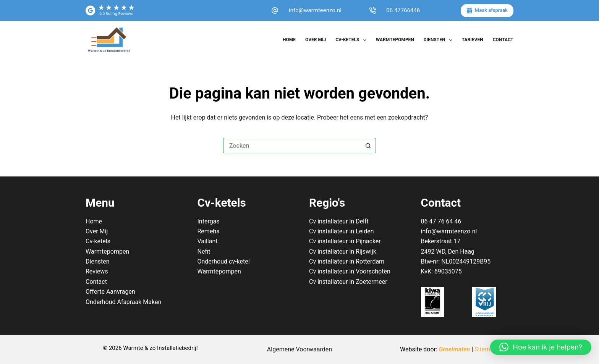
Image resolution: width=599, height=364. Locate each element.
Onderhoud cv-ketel (224, 261)
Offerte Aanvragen (110, 292)
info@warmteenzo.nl (315, 10)
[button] (541, 347)
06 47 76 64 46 (441, 221)
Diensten (440, 40)
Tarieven (473, 40)
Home (289, 40)
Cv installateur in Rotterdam (347, 261)
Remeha (209, 231)
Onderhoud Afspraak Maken (123, 302)
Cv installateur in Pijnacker (345, 241)
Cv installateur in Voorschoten (350, 271)
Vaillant (208, 241)
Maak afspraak (487, 10)
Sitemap (486, 349)
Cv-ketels (352, 40)
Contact (503, 40)
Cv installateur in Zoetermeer (348, 282)
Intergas (209, 221)
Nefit (204, 252)
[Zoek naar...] (292, 146)
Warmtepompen (395, 40)
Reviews (97, 271)
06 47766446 (403, 10)
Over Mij (316, 40)
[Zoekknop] (368, 146)
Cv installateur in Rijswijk (343, 252)
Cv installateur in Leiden (342, 231)
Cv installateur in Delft (339, 221)
